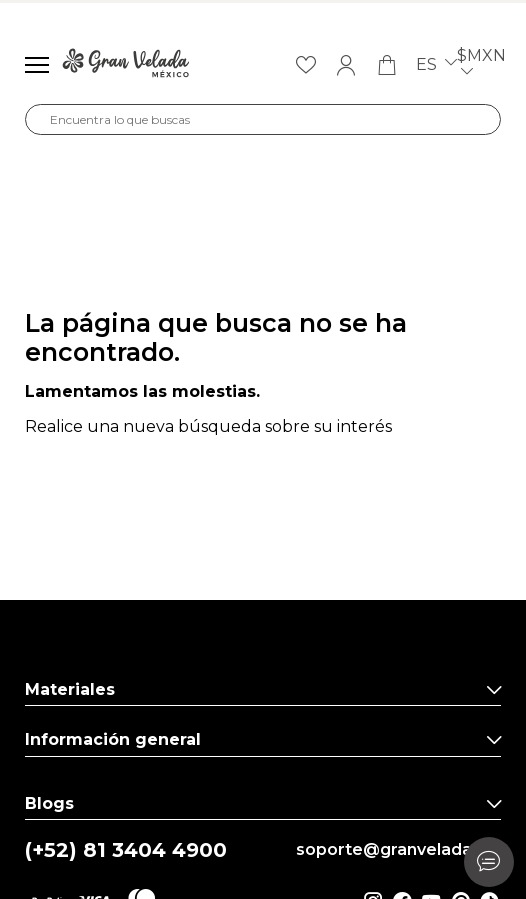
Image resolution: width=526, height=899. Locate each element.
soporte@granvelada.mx (398, 850)
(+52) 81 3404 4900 (126, 850)
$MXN (481, 65)
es (436, 65)
